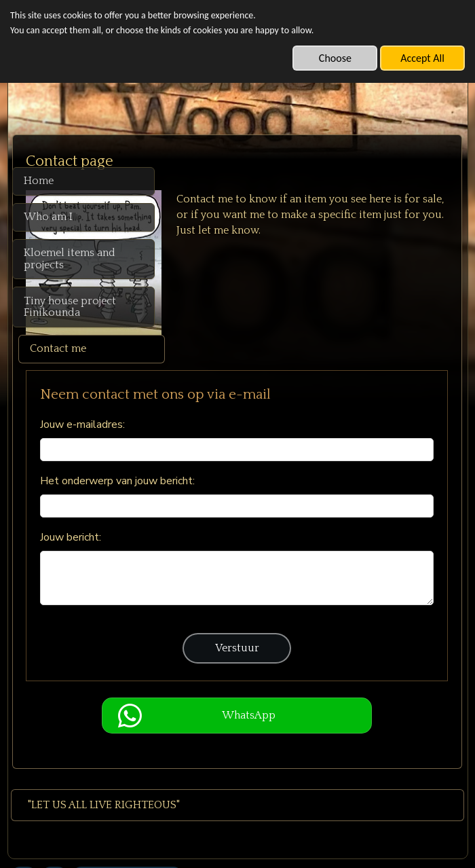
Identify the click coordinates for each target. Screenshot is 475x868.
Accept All (422, 58)
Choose (335, 58)
